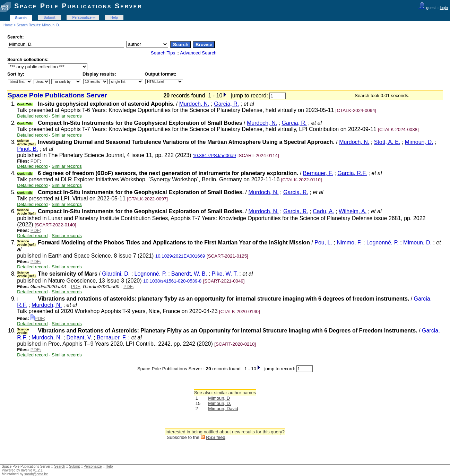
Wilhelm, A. (353, 211)
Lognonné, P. (383, 243)
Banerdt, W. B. (190, 274)
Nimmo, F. (350, 243)
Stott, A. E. (387, 142)
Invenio (27, 470)
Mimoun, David (223, 409)
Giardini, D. (116, 274)
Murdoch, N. (194, 104)
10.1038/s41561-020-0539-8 (172, 281)
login (444, 8)
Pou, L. (324, 243)
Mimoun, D (219, 398)
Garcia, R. (226, 104)
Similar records (67, 116)
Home (8, 25)
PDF (35, 161)
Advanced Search (198, 53)
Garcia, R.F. (352, 173)
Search (21, 18)
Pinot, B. (27, 149)
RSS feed (216, 437)
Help (114, 18)
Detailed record (32, 116)
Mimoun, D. (419, 142)
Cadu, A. (323, 211)
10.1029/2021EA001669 (180, 256)
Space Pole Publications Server (78, 6)
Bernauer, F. (318, 173)
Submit (50, 18)
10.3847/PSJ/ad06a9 (214, 155)
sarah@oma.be (36, 474)
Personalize (82, 18)
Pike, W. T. (226, 274)
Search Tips (163, 53)
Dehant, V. (79, 337)
